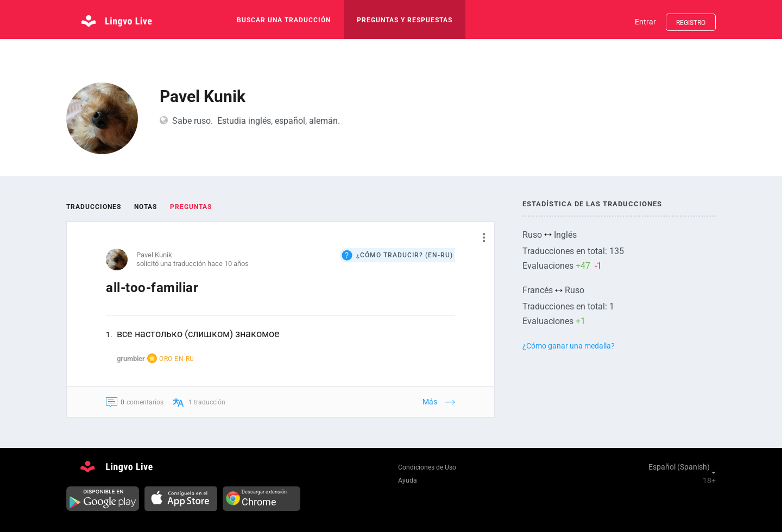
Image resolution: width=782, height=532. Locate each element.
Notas (146, 207)
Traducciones (94, 207)
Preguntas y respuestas (405, 20)
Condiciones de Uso (427, 467)
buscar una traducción (284, 20)
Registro (691, 23)
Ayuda (408, 480)
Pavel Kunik (154, 255)
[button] (480, 237)
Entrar (645, 22)
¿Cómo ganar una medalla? (569, 346)
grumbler (131, 359)
